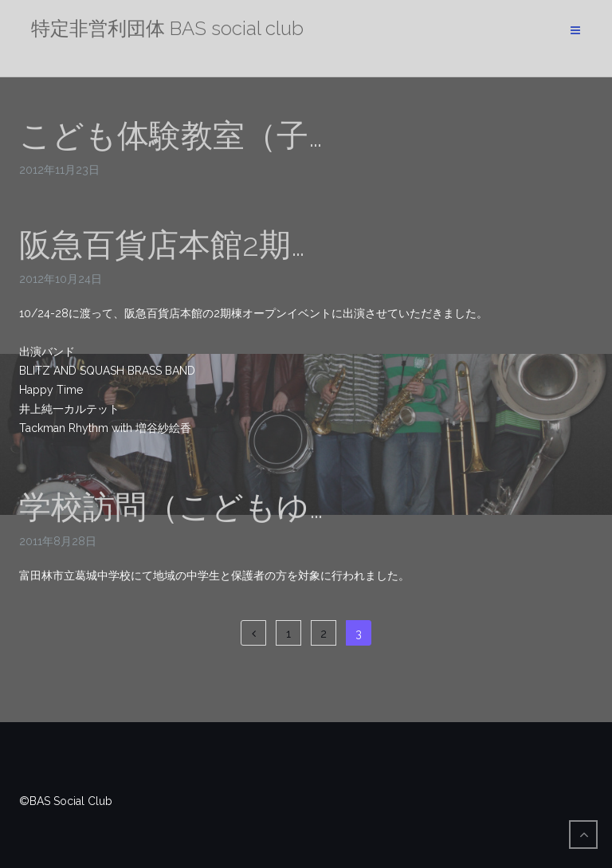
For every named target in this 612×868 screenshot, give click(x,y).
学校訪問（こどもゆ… (171, 507)
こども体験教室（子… (171, 135)
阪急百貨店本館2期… (162, 244)
